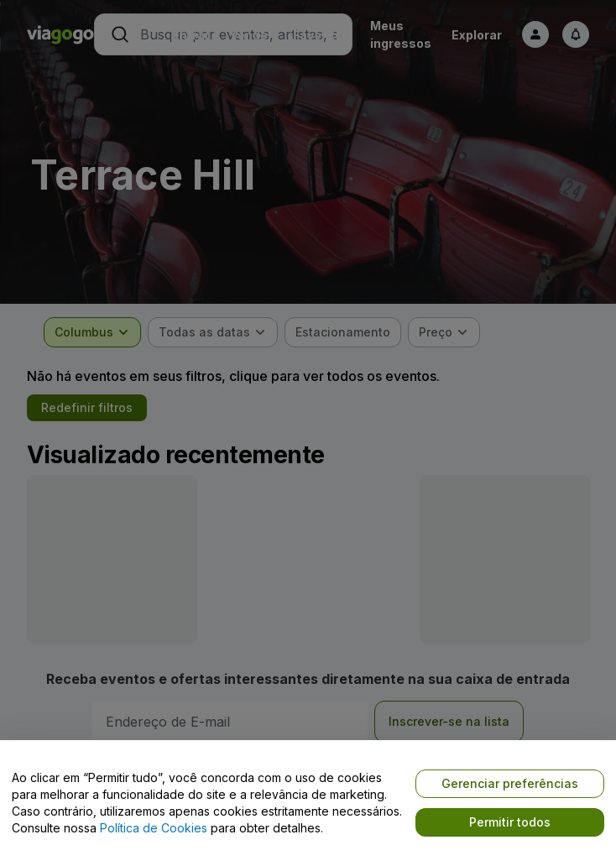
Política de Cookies (154, 828)
